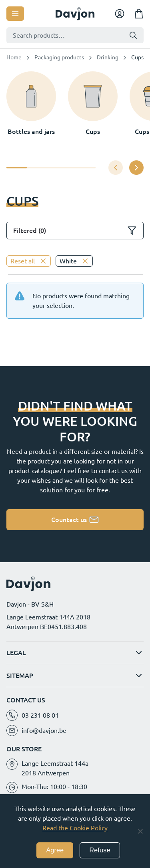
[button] (136, 168)
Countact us (69, 520)
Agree (55, 850)
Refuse (100, 850)
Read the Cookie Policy (75, 828)
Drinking (108, 57)
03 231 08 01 (40, 715)
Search (133, 35)
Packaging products (59, 57)
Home (14, 57)
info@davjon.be (44, 730)
